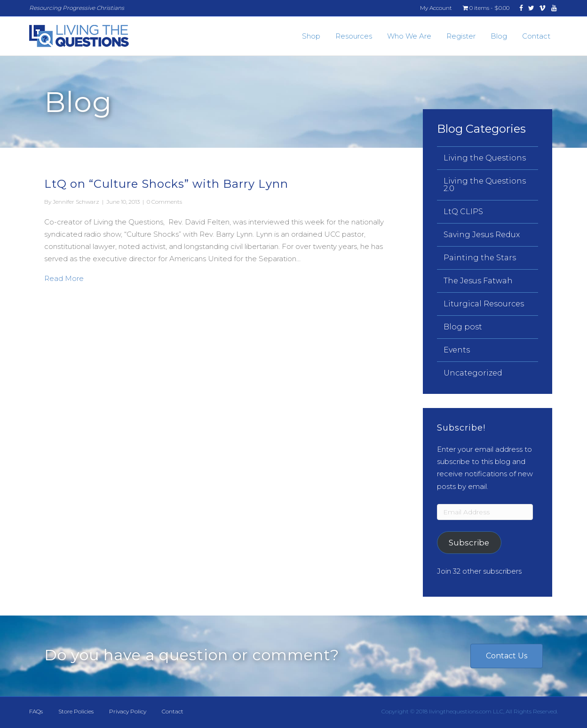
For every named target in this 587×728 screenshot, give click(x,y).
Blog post (463, 327)
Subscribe (469, 543)
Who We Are (409, 36)
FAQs (36, 711)
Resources (354, 36)
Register (461, 36)
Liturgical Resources (484, 304)
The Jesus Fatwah (478, 281)
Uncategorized (473, 373)
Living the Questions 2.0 (485, 185)
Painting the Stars (480, 258)
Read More (64, 278)
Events (457, 350)
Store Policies (76, 711)
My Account (436, 8)
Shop (311, 36)
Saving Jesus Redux (482, 235)
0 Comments (164, 202)
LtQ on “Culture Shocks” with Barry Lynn (166, 184)
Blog (499, 36)
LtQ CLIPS (463, 212)
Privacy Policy (128, 711)
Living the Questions (485, 158)
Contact (536, 36)
